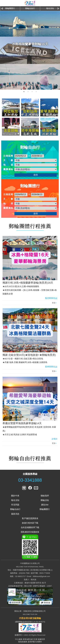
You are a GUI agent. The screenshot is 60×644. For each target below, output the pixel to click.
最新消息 (15, 514)
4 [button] (36, 92)
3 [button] (32, 92)
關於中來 (15, 496)
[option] (10, 9)
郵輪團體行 (10, 8)
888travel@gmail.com (41, 576)
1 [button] (24, 92)
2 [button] (28, 92)
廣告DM (45, 505)
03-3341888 (30, 480)
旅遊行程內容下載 (30, 523)
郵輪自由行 (30, 8)
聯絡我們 (45, 496)
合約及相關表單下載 (30, 527)
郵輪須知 (45, 500)
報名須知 (50, 8)
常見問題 (15, 505)
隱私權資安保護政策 (30, 532)
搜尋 (36, 175)
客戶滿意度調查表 (30, 518)
